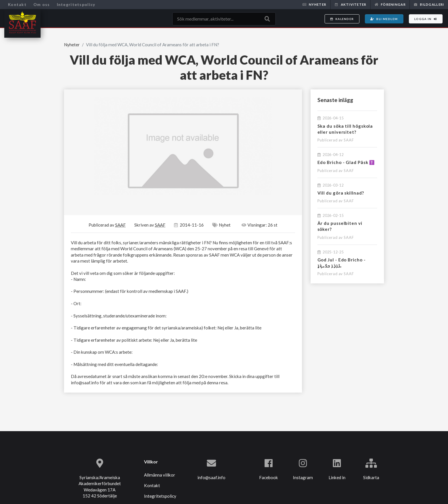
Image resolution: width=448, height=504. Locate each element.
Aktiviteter (350, 4)
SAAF (349, 140)
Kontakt (17, 4)
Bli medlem (384, 19)
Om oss (42, 4)
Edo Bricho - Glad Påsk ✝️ (346, 162)
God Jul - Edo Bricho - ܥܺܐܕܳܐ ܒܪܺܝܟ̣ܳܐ (342, 263)
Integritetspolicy (76, 4)
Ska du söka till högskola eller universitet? (345, 129)
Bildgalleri (429, 4)
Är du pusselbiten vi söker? (340, 226)
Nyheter (314, 4)
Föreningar (390, 4)
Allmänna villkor (160, 475)
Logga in (426, 19)
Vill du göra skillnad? (341, 193)
